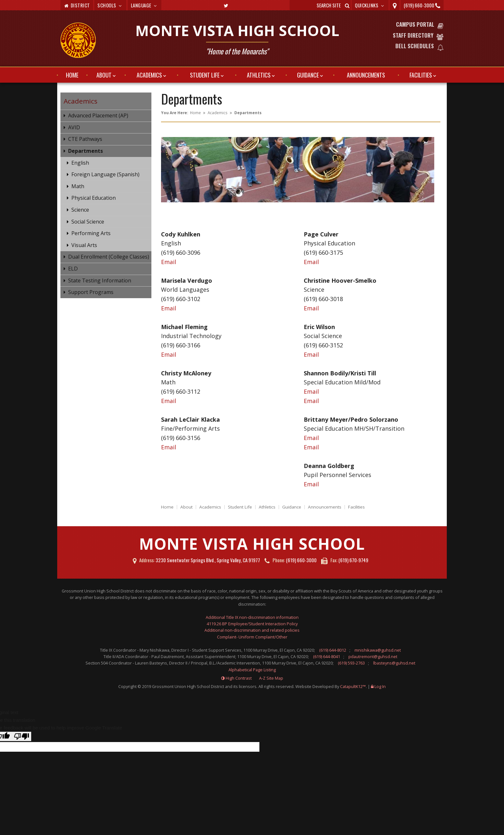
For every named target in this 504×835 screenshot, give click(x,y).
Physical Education (94, 198)
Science (80, 210)
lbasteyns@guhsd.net (394, 663)
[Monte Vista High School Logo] (78, 41)
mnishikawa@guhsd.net (378, 650)
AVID (74, 127)
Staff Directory (413, 35)
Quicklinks (370, 5)
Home (72, 75)
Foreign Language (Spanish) (105, 174)
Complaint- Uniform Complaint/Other (252, 637)
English (80, 163)
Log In (380, 686)
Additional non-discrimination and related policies (252, 630)
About (104, 75)
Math (78, 186)
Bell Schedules (415, 46)
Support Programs (91, 292)
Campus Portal (415, 24)
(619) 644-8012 (333, 650)
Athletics (259, 75)
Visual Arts (84, 245)
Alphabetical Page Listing (252, 670)
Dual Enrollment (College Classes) (109, 257)
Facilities (421, 75)
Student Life (205, 75)
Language (145, 5)
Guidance (308, 75)
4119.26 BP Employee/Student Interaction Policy (252, 624)
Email (169, 262)
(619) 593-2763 (351, 663)
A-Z (271, 678)
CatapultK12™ (353, 686)
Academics (149, 75)
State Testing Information (100, 280)
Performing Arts (91, 233)
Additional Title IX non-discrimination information (252, 617)
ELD (73, 269)
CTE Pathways (85, 139)
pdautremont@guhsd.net (373, 656)
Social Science (88, 222)
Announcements (366, 75)
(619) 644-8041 (327, 656)
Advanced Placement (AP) (98, 115)
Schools (110, 5)
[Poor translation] (22, 736)
